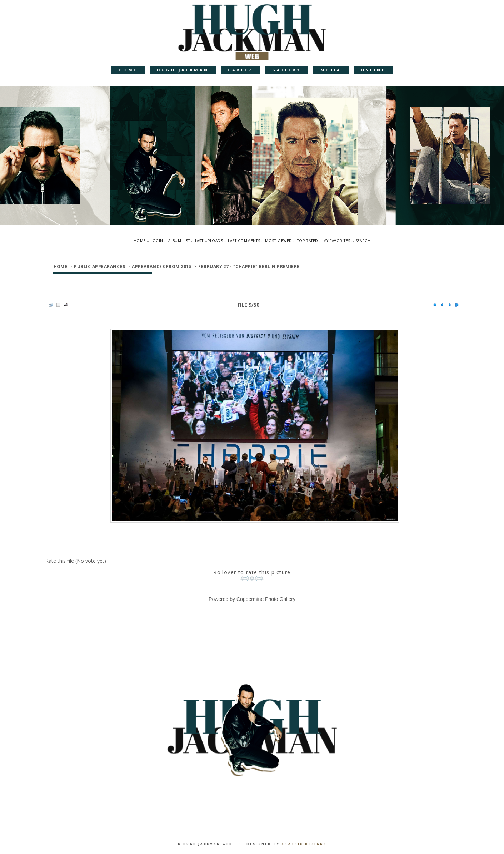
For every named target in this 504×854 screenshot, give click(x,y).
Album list (179, 241)
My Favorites (337, 241)
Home (128, 70)
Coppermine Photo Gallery (266, 599)
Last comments (244, 241)
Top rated (308, 241)
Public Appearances (99, 266)
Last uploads (209, 241)
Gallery (287, 70)
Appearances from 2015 (162, 266)
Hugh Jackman (183, 70)
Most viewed (278, 241)
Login (157, 241)
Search (363, 241)
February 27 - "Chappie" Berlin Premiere (249, 266)
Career (240, 70)
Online (373, 70)
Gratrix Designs (304, 844)
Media (331, 70)
